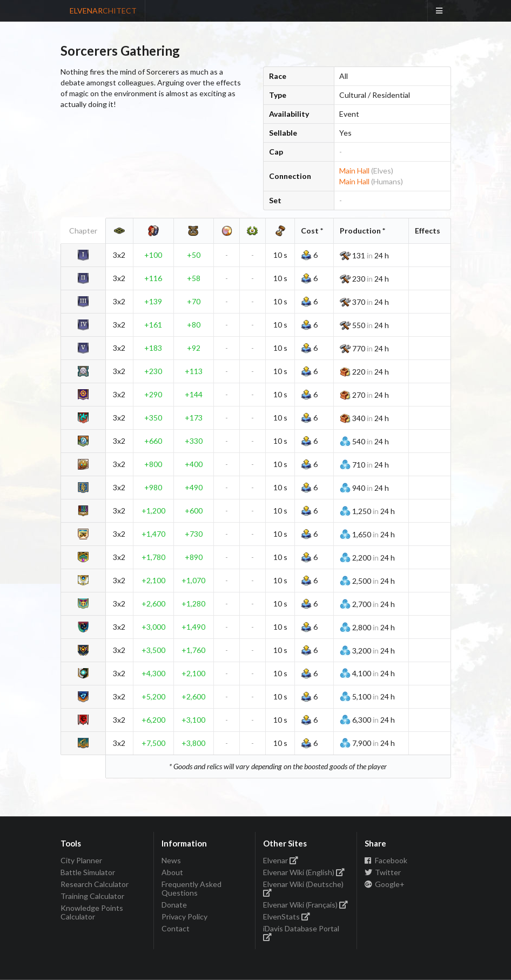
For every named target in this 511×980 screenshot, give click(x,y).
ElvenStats (287, 916)
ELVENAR (103, 11)
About (172, 872)
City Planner (81, 861)
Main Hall (354, 171)
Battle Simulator (88, 872)
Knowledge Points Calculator (92, 912)
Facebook (386, 861)
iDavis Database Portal (301, 932)
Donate (174, 905)
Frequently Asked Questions (191, 888)
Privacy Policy (184, 916)
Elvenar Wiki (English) (304, 872)
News (171, 861)
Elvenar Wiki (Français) (306, 905)
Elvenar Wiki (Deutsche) (303, 888)
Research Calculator (95, 884)
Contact (176, 928)
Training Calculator (92, 896)
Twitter (383, 872)
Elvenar (281, 861)
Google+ (385, 884)
